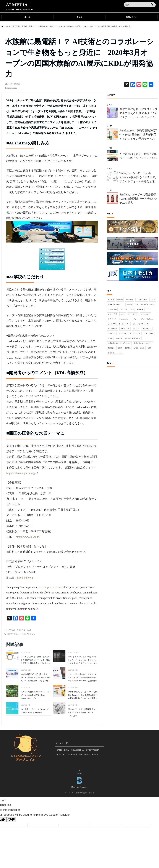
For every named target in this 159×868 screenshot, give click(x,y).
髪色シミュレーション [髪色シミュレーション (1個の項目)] (115, 353)
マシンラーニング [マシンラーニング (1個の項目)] (125, 333)
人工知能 (11, 630)
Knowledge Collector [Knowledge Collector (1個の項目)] (148, 305)
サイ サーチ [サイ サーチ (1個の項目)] (112, 319)
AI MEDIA (17, 5)
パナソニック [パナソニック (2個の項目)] (125, 329)
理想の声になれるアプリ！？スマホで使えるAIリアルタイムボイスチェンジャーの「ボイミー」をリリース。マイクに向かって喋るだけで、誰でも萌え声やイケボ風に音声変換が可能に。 (139, 113)
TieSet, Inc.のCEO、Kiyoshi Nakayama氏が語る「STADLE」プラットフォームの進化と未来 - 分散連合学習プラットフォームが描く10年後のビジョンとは (139, 178)
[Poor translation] (11, 820)
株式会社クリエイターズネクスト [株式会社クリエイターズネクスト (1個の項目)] (119, 343)
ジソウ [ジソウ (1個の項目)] (136, 319)
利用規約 (79, 793)
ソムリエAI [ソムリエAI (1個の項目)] (112, 324)
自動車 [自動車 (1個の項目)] (120, 348)
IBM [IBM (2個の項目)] (137, 305)
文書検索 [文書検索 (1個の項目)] (119, 338)
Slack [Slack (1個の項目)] (132, 309)
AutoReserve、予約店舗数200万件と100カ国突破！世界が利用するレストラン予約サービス (138, 135)
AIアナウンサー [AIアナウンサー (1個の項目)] (142, 300)
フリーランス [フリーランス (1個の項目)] (147, 329)
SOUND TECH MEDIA (89, 754)
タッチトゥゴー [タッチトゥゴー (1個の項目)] (124, 324)
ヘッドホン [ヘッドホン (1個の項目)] (112, 333)
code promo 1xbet (51, 587)
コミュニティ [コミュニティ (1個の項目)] (145, 314)
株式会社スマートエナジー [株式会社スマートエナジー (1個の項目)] (143, 343)
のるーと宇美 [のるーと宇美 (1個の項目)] (112, 314)
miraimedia (12, 88)
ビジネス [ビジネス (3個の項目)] (136, 329)
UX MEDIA (72, 754)
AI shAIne (31, 634)
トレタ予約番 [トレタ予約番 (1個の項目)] (112, 329)
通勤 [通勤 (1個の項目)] (149, 348)
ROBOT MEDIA (93, 750)
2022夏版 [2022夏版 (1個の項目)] (111, 300)
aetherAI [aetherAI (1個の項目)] (120, 300)
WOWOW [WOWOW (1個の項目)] (140, 309)
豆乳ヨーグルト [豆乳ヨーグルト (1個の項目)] (139, 348)
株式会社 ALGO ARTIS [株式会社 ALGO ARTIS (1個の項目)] (133, 338)
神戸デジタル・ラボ (16, 634)
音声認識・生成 (24, 630)
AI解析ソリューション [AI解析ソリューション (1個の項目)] (116, 305)
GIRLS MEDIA (77, 750)
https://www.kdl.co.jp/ (28, 537)
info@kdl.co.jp (25, 578)
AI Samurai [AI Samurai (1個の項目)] (130, 300)
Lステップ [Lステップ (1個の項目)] (123, 309)
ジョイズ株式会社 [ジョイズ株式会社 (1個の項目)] (147, 319)
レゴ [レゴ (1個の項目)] (145, 333)
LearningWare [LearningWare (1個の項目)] (112, 309)
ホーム (27, 17)
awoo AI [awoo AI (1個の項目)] (129, 305)
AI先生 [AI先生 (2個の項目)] (153, 300)
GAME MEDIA (63, 750)
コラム (79, 17)
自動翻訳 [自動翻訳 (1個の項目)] (111, 348)
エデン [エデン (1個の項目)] (123, 314)
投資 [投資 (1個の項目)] (152, 333)
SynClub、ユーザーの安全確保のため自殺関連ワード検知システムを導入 (138, 199)
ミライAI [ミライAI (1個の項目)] (137, 333)
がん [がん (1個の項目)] (148, 309)
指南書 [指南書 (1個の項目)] (110, 338)
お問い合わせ (132, 17)
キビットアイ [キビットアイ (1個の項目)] (133, 314)
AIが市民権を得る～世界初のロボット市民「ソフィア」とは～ (139, 156)
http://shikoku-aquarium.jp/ (21, 473)
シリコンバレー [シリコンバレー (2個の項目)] (125, 319)
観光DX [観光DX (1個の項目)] (128, 348)
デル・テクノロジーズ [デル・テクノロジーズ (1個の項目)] (141, 324)
